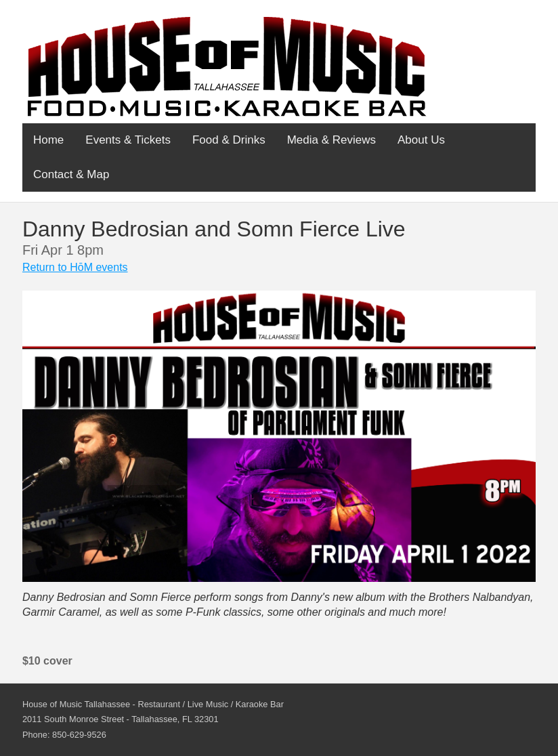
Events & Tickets (128, 140)
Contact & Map (71, 174)
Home (48, 140)
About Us (421, 140)
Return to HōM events (75, 267)
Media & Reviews (331, 140)
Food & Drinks (229, 140)
